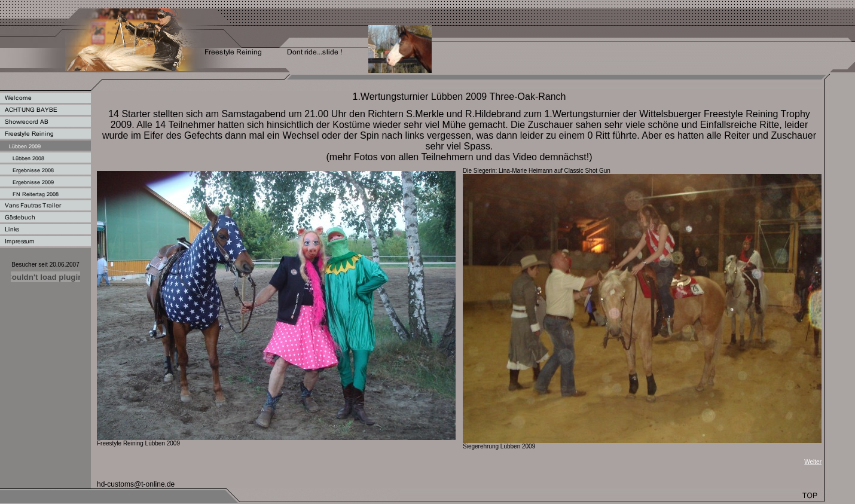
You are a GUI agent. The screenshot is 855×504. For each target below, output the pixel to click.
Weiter (813, 462)
